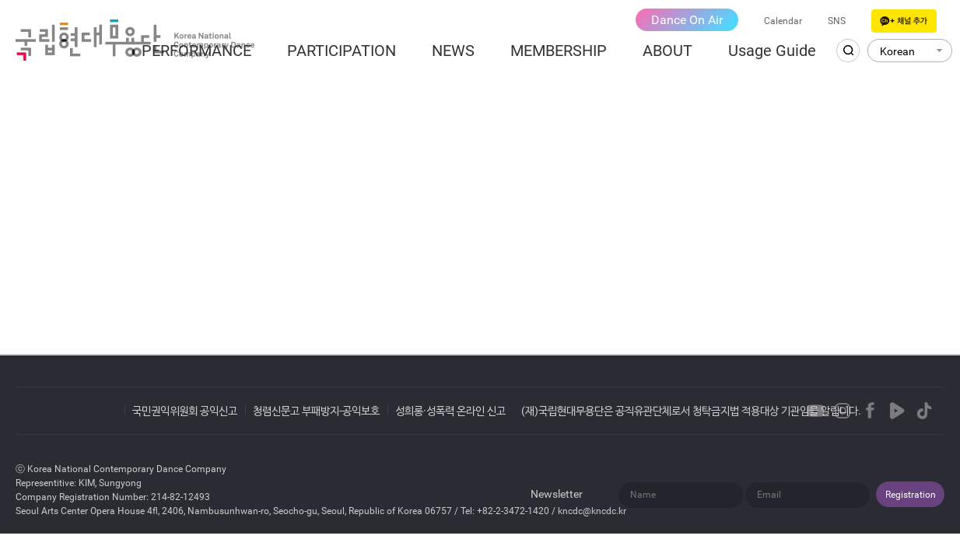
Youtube (815, 411)
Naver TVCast (897, 411)
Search (848, 51)
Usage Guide (772, 51)
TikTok (924, 411)
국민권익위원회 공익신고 (185, 411)
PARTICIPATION (342, 51)
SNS (837, 21)
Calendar (783, 21)
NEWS (453, 51)
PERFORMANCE (196, 51)
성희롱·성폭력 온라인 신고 (450, 411)
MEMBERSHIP (559, 51)
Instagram (843, 411)
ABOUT (667, 51)
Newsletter (557, 494)
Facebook (870, 411)
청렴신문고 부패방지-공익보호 (316, 411)
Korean (897, 51)
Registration (911, 495)
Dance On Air (687, 20)
